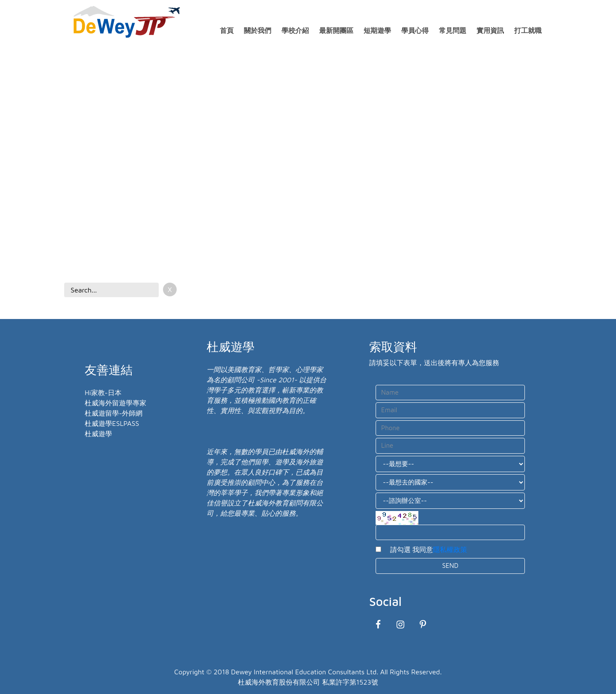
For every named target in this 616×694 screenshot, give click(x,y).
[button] (21, 150)
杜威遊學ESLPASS (112, 423)
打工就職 (528, 30)
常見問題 (453, 30)
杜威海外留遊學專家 (115, 403)
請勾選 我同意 (425, 549)
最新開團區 (336, 30)
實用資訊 (490, 30)
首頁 (227, 30)
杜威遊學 (98, 434)
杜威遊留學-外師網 (114, 413)
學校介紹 (295, 30)
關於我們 (258, 30)
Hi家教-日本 (103, 393)
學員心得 (415, 30)
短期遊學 (377, 30)
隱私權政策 (450, 549)
